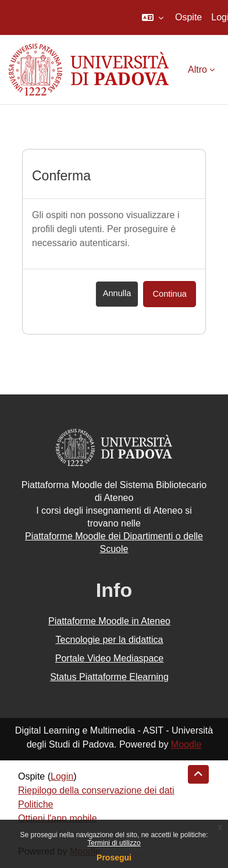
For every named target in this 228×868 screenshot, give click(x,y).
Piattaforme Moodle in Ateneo (109, 621)
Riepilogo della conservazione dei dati (96, 790)
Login (62, 776)
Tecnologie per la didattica (109, 640)
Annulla (117, 293)
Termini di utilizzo (114, 843)
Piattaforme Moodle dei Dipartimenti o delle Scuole (114, 542)
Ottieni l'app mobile (58, 818)
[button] (153, 17)
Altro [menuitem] (197, 70)
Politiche (35, 804)
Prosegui (114, 858)
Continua (170, 294)
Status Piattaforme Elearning (109, 677)
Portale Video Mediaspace (110, 658)
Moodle (186, 744)
